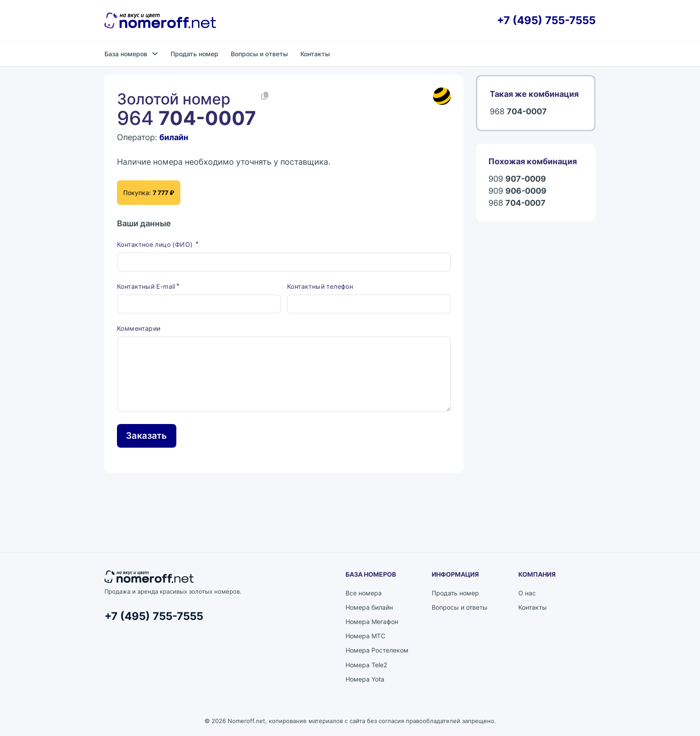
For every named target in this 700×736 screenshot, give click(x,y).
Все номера (364, 593)
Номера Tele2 (366, 665)
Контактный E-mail (146, 286)
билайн (174, 137)
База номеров (126, 54)
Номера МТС (365, 636)
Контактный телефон (320, 286)
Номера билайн (369, 607)
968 (518, 111)
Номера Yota (365, 679)
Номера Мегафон (372, 622)
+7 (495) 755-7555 (546, 20)
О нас (527, 593)
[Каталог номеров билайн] (442, 96)
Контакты (315, 54)
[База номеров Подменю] (155, 54)
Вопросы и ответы (259, 54)
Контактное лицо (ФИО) (156, 244)
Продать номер (194, 54)
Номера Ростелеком (377, 650)
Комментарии (139, 328)
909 (517, 179)
